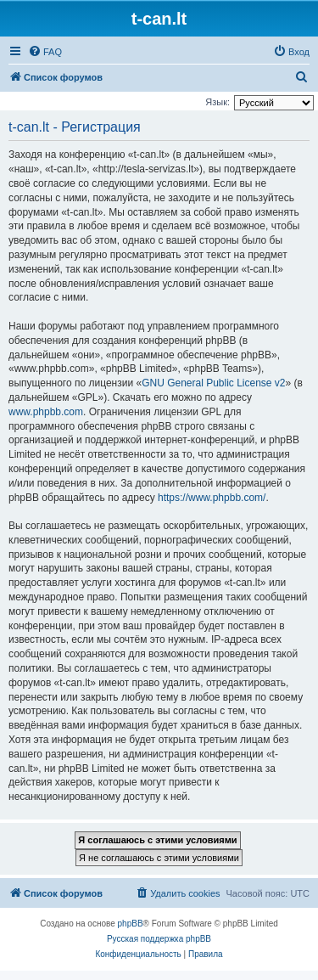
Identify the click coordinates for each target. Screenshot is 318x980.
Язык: (218, 102)
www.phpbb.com (46, 412)
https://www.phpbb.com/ (212, 498)
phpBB (131, 924)
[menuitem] (45, 52)
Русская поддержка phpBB (159, 939)
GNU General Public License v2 (213, 383)
